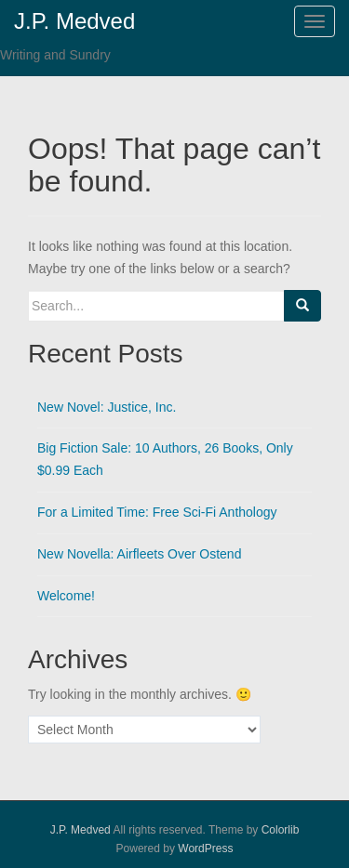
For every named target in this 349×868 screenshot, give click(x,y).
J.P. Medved (81, 830)
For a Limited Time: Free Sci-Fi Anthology (157, 512)
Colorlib (281, 830)
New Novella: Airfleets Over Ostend (139, 554)
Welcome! (66, 596)
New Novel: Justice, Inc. (107, 407)
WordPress (205, 848)
